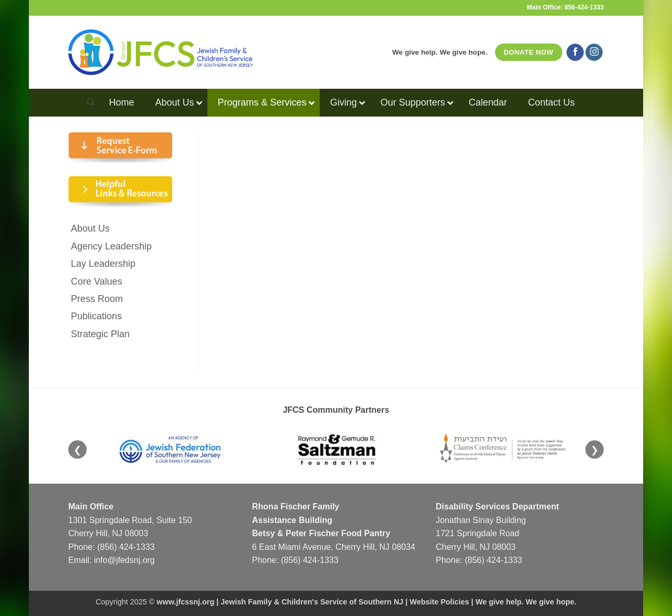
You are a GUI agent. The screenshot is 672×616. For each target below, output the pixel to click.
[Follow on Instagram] (594, 53)
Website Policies (439, 602)
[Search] (91, 102)
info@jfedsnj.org (124, 560)
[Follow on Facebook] (575, 53)
